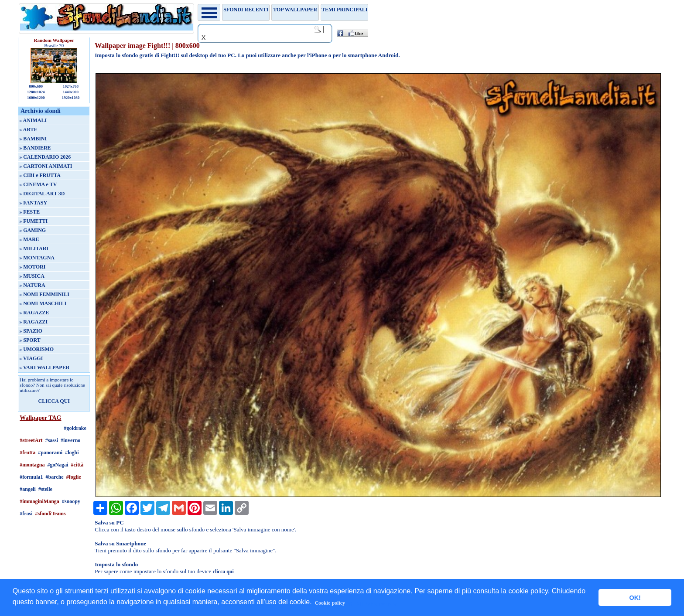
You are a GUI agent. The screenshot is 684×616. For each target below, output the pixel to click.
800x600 (36, 86)
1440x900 (71, 92)
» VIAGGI (31, 358)
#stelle (45, 489)
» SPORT (30, 340)
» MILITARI (34, 248)
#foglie (74, 477)
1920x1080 (71, 98)
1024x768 (71, 86)
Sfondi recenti (246, 10)
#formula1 (31, 477)
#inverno (70, 440)
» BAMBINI (33, 139)
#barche (55, 477)
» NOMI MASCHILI (43, 303)
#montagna (32, 465)
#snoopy (71, 501)
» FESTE (29, 212)
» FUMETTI (33, 221)
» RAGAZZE (34, 313)
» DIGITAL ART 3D (42, 194)
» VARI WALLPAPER (44, 368)
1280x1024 (36, 92)
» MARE (29, 239)
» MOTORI (32, 267)
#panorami (50, 453)
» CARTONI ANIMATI (46, 166)
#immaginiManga (39, 501)
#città (77, 465)
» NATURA (32, 285)
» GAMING (32, 230)
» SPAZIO (31, 331)
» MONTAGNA (37, 258)
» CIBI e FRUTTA (40, 175)
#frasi (26, 514)
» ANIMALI (33, 120)
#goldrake (75, 428)
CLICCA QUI (54, 401)
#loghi (72, 453)
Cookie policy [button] (330, 603)
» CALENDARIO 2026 (45, 157)
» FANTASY (33, 203)
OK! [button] (635, 598)
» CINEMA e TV (38, 184)
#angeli (28, 489)
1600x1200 (36, 98)
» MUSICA (32, 276)
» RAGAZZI (33, 322)
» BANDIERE (35, 148)
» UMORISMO (36, 349)
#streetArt (31, 440)
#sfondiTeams (51, 514)
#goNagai (58, 465)
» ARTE (28, 129)
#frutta (27, 453)
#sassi (52, 440)
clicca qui (223, 572)
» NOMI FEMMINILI (44, 294)
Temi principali (344, 10)
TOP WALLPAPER (295, 10)
